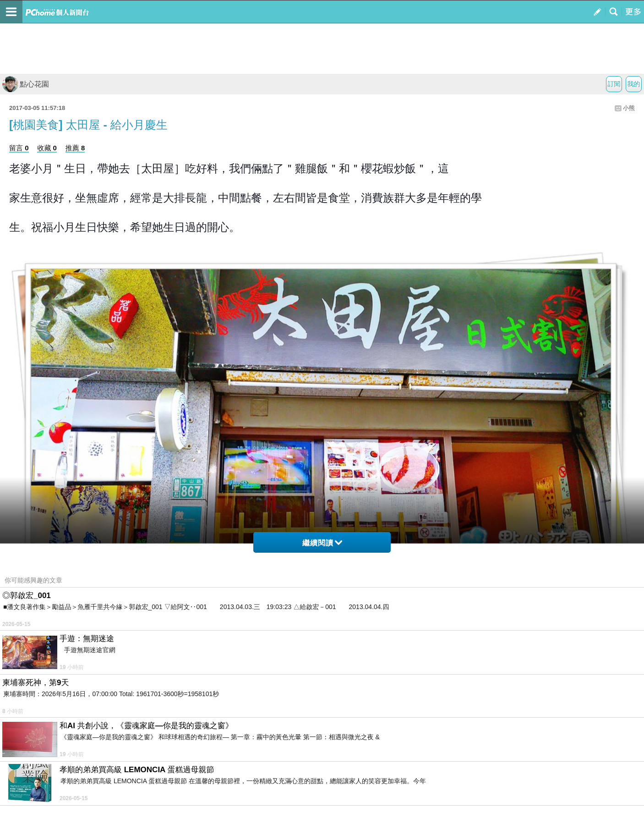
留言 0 (19, 148)
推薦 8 (75, 148)
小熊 (629, 108)
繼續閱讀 (322, 543)
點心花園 (26, 84)
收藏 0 (47, 148)
